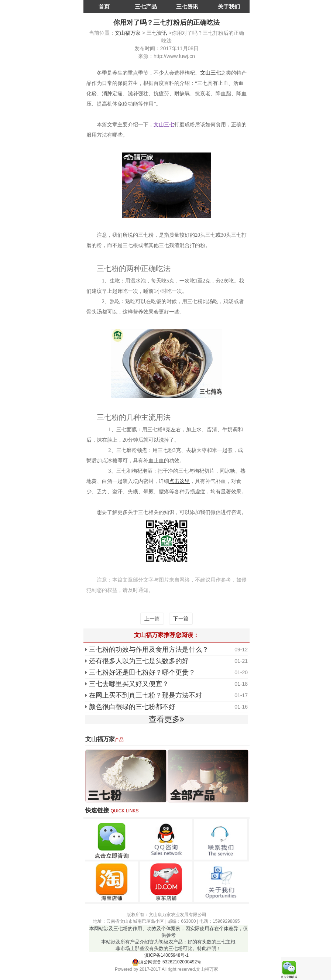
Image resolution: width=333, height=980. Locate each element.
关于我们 (229, 6)
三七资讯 (187, 6)
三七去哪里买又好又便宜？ (129, 684)
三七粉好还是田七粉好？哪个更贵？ (142, 672)
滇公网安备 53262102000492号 (167, 962)
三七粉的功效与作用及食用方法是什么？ (149, 650)
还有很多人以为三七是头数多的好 (139, 661)
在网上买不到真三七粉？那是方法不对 (145, 695)
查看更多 (166, 719)
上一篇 (152, 619)
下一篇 (181, 619)
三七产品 (146, 6)
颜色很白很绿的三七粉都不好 (132, 707)
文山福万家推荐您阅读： (166, 635)
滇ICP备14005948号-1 (166, 955)
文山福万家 (128, 33)
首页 (104, 6)
